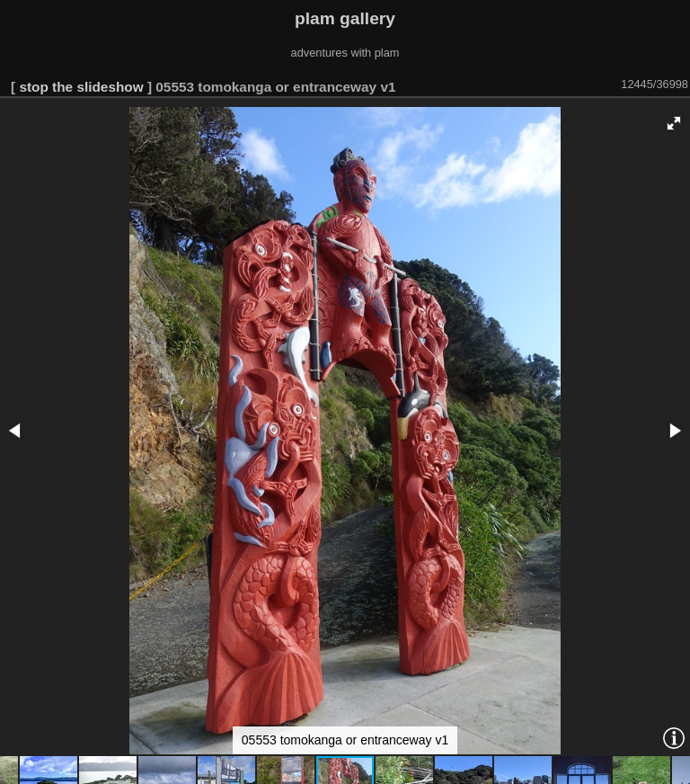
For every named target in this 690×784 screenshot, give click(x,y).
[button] (674, 123)
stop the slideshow (81, 87)
